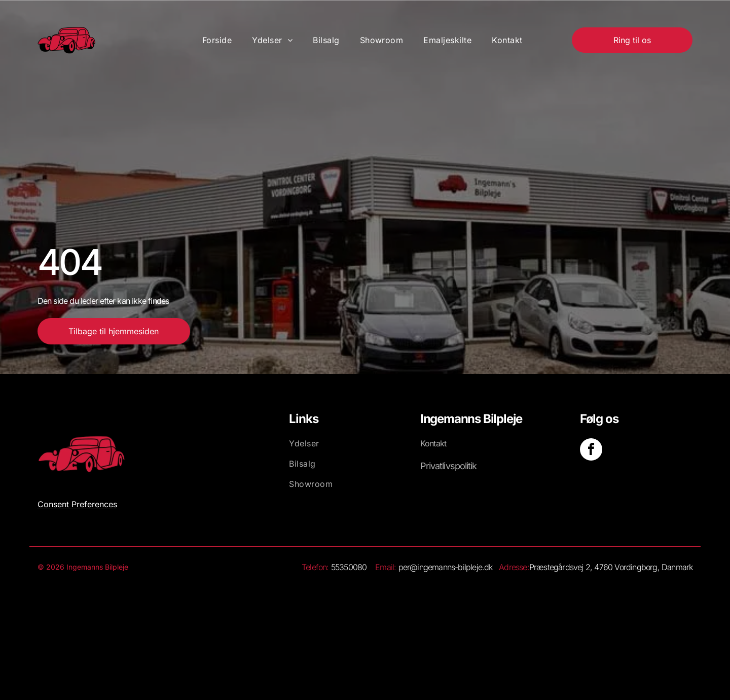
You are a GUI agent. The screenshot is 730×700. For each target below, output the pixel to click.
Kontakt (433, 443)
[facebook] (591, 451)
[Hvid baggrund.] (300, 614)
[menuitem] (217, 40)
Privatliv (435, 466)
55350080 (349, 567)
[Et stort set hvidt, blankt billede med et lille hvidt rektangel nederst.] (430, 614)
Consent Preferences (77, 504)
